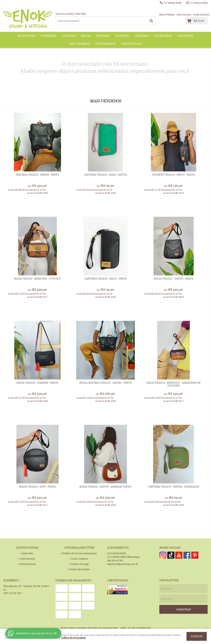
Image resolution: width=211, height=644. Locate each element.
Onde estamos (28, 564)
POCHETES (122, 36)
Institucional (132, 44)
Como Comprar (80, 559)
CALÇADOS (69, 36)
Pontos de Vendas (80, 569)
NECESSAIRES (163, 36)
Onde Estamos (201, 14)
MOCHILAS (103, 36)
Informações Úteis (79, 548)
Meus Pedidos (167, 14)
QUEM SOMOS (26, 36)
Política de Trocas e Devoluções (80, 553)
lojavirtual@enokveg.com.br (123, 564)
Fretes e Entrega (80, 564)
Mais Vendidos (80, 44)
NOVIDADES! (49, 36)
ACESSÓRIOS (186, 36)
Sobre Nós (28, 553)
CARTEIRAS (142, 36)
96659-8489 (173, 3)
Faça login (80, 14)
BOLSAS (86, 36)
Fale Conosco (184, 14)
